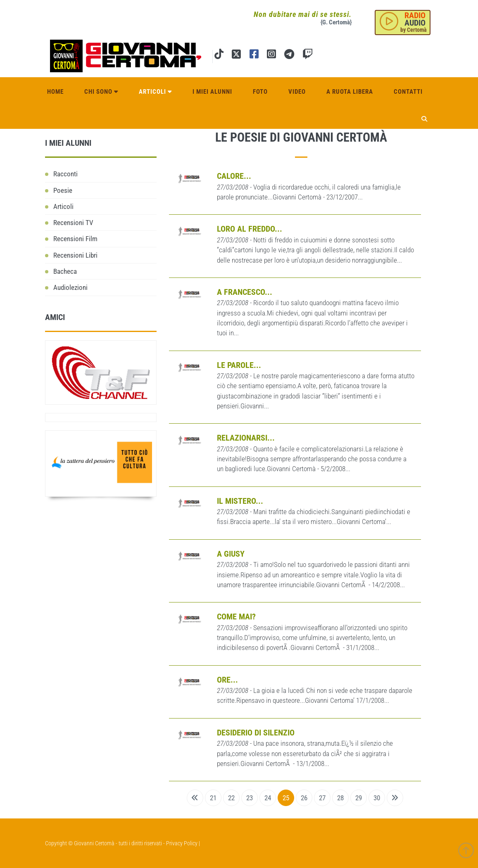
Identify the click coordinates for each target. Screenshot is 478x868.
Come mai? (236, 617)
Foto (260, 92)
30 (377, 798)
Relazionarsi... (246, 438)
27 (322, 798)
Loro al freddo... (250, 229)
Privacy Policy (182, 843)
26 (304, 798)
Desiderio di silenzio (256, 733)
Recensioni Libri (75, 255)
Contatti (408, 92)
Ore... (227, 680)
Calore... (234, 176)
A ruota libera (350, 92)
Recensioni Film (75, 239)
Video (297, 92)
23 (250, 798)
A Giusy (231, 554)
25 (286, 798)
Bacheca (65, 271)
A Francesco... (245, 292)
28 (340, 798)
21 (213, 798)
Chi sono (101, 92)
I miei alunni (212, 92)
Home (55, 92)
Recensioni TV (73, 223)
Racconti (65, 174)
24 (268, 798)
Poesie (63, 190)
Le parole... (239, 365)
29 (359, 798)
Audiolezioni (70, 287)
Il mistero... (240, 501)
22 (231, 798)
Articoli (155, 92)
